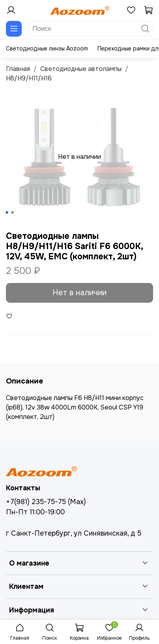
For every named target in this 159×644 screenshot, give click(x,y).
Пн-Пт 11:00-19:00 (35, 512)
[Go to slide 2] (12, 212)
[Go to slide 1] (7, 212)
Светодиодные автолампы (81, 69)
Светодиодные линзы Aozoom (47, 48)
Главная (18, 69)
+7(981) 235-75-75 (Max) (46, 502)
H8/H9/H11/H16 (29, 78)
